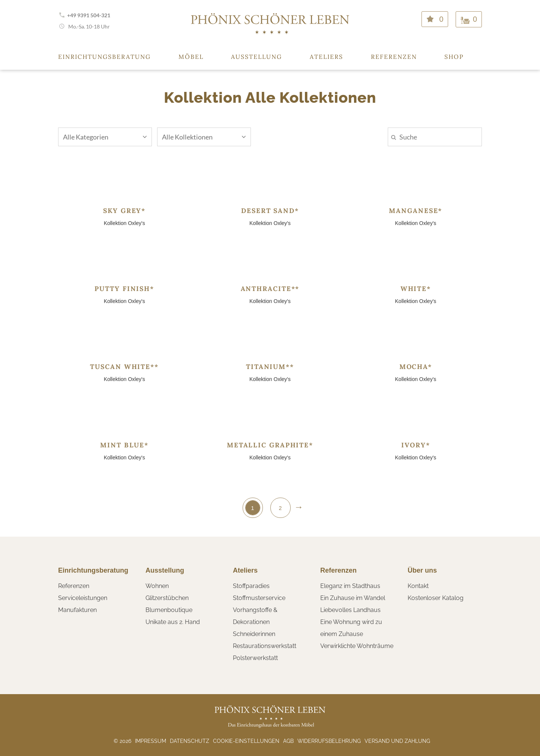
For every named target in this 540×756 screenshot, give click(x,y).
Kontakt (418, 586)
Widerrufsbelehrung (329, 741)
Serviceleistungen (83, 598)
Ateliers (326, 57)
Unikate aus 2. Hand (173, 622)
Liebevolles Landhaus (350, 610)
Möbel (191, 57)
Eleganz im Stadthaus (350, 586)
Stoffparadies (251, 586)
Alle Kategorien (105, 137)
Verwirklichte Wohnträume (357, 646)
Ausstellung (256, 57)
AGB (288, 741)
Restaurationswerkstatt (265, 646)
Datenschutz (190, 741)
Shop (454, 57)
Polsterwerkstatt (255, 658)
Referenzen (394, 57)
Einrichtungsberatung (104, 57)
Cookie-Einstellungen (246, 741)
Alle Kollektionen (204, 137)
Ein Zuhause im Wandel (353, 598)
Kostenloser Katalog (436, 598)
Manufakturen (77, 610)
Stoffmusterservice (259, 598)
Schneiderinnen (254, 634)
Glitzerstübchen (167, 598)
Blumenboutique (169, 610)
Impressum (151, 741)
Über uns (422, 570)
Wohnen (157, 586)
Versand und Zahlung (397, 741)
